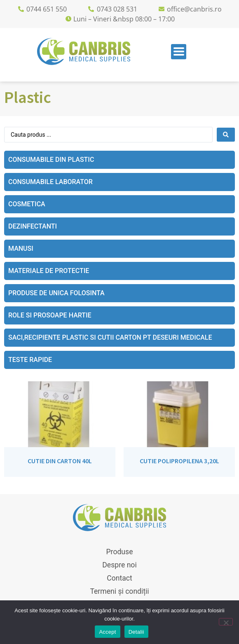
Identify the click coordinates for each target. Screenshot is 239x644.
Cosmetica (27, 204)
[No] (226, 622)
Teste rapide (30, 360)
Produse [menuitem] (120, 552)
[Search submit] (226, 135)
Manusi (21, 248)
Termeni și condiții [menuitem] (119, 591)
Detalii (136, 632)
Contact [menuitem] (119, 578)
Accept (107, 632)
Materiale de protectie (49, 271)
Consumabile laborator (50, 182)
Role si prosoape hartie (50, 315)
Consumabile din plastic (51, 160)
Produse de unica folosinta (56, 293)
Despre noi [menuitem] (119, 565)
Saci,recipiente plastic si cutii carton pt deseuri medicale (110, 337)
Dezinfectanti (33, 226)
